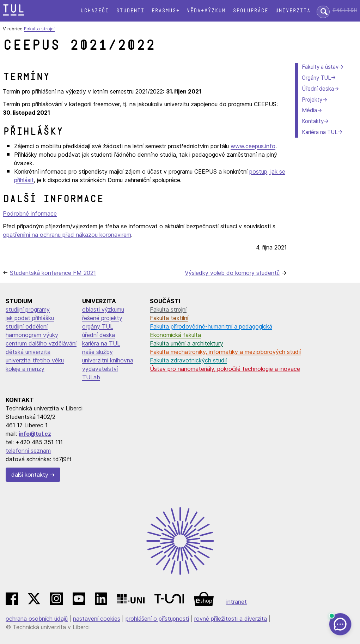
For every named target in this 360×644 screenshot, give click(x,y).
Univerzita (293, 11)
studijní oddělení (27, 326)
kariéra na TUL (101, 343)
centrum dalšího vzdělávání (41, 343)
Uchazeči (94, 11)
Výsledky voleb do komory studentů (232, 273)
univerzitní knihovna (108, 360)
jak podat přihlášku (30, 318)
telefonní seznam (28, 451)
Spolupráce (250, 11)
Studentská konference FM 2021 (53, 273)
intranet (237, 602)
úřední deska (99, 335)
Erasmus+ (165, 11)
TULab (91, 377)
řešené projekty (102, 318)
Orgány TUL (316, 78)
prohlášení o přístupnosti (157, 619)
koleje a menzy (25, 369)
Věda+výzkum (206, 11)
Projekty (312, 100)
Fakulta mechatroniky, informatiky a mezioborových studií (225, 352)
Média (309, 110)
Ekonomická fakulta (175, 335)
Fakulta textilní (169, 318)
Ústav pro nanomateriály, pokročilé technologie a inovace (225, 369)
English (345, 10)
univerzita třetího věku (35, 360)
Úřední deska (318, 89)
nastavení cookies (97, 619)
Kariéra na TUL (320, 132)
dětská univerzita (28, 352)
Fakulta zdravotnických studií (188, 360)
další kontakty (30, 475)
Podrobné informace (30, 213)
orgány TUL (98, 326)
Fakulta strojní (39, 29)
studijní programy (28, 309)
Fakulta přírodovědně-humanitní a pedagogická (211, 326)
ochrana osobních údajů (37, 619)
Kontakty (313, 121)
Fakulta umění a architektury (187, 343)
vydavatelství (100, 369)
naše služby (97, 352)
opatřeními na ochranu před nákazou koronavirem (67, 235)
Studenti (130, 11)
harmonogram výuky (32, 335)
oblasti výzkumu (103, 309)
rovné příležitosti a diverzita (231, 619)
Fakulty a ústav (320, 67)
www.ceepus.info (253, 146)
